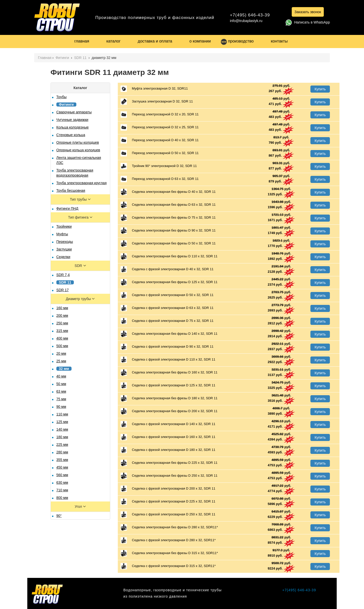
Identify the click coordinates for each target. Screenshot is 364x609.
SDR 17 (63, 290)
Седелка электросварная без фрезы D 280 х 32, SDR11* (169, 527)
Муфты (62, 234)
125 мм (62, 422)
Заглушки (64, 249)
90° (59, 516)
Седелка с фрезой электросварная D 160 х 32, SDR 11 (168, 437)
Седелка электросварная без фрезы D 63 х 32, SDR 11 (168, 205)
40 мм (61, 376)
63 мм (61, 391)
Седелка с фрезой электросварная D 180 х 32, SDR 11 (168, 450)
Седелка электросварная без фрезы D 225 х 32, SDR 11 (169, 463)
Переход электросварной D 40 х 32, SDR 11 (160, 140)
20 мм (61, 353)
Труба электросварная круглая (82, 183)
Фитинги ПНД (67, 208)
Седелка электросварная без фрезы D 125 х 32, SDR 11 (169, 282)
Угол (79, 507)
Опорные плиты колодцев (78, 142)
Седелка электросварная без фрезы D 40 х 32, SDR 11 (168, 192)
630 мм (62, 482)
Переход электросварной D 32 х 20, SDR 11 (160, 114)
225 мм (62, 445)
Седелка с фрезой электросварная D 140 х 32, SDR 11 (168, 424)
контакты (279, 41)
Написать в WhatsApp (308, 22)
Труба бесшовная (71, 191)
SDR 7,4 (63, 275)
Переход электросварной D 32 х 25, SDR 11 (160, 127)
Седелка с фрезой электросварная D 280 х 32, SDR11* (168, 540)
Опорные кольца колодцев (78, 150)
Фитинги (63, 58)
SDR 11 (81, 58)
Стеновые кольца (71, 135)
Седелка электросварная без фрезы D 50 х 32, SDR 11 (168, 244)
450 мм (62, 467)
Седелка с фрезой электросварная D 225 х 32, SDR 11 (168, 502)
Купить (320, 89)
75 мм (61, 399)
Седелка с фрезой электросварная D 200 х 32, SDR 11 (168, 489)
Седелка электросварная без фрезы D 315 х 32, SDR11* (169, 553)
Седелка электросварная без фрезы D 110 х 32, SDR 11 (169, 256)
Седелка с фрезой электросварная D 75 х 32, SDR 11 (167, 321)
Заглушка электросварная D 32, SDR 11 (157, 102)
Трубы (62, 97)
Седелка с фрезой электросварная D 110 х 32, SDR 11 (168, 360)
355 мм (62, 460)
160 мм (62, 308)
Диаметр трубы (79, 299)
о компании (200, 41)
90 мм (61, 407)
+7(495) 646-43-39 (250, 15)
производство (237, 41)
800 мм (62, 498)
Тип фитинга (79, 217)
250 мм (62, 323)
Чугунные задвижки (72, 120)
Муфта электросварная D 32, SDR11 (154, 89)
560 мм (62, 475)
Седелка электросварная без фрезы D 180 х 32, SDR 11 (169, 398)
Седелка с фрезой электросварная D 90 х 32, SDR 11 (167, 347)
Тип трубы (79, 199)
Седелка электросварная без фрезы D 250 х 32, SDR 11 (169, 476)
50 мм (61, 384)
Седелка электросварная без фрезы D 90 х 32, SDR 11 (168, 231)
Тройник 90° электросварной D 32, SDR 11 (159, 166)
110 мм (62, 414)
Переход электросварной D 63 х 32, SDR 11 (160, 179)
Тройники (64, 226)
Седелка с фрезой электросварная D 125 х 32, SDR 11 (168, 385)
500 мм (62, 346)
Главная (45, 58)
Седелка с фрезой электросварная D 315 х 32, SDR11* (168, 566)
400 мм (62, 338)
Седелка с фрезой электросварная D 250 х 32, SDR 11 (168, 514)
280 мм (62, 452)
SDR (79, 266)
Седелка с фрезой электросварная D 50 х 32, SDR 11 (167, 295)
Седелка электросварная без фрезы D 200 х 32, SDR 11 (169, 411)
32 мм (64, 369)
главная (82, 41)
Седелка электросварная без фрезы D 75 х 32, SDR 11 (168, 218)
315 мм (62, 331)
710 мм (62, 490)
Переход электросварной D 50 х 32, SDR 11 (160, 153)
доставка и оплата (155, 41)
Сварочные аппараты (74, 112)
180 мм (62, 437)
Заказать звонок (308, 12)
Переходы (65, 242)
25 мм (61, 361)
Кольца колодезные (73, 127)
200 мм (62, 316)
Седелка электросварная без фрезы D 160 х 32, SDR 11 (169, 373)
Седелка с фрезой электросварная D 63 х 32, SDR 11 (167, 308)
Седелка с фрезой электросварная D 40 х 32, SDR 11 (167, 269)
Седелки (63, 257)
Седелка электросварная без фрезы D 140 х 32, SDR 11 (169, 334)
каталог (113, 41)
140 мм (62, 429)
